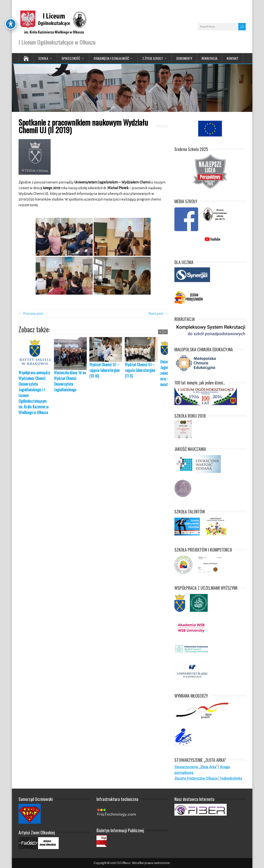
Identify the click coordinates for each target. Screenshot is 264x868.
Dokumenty (184, 58)
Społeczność (71, 58)
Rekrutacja (209, 58)
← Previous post (31, 314)
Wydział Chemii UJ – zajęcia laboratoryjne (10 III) (104, 370)
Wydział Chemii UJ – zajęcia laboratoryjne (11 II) (140, 370)
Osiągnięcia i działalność (111, 58)
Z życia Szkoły (153, 58)
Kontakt (233, 58)
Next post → (158, 314)
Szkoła (43, 58)
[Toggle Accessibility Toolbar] (11, 13)
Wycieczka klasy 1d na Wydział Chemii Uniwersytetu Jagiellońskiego (70, 381)
